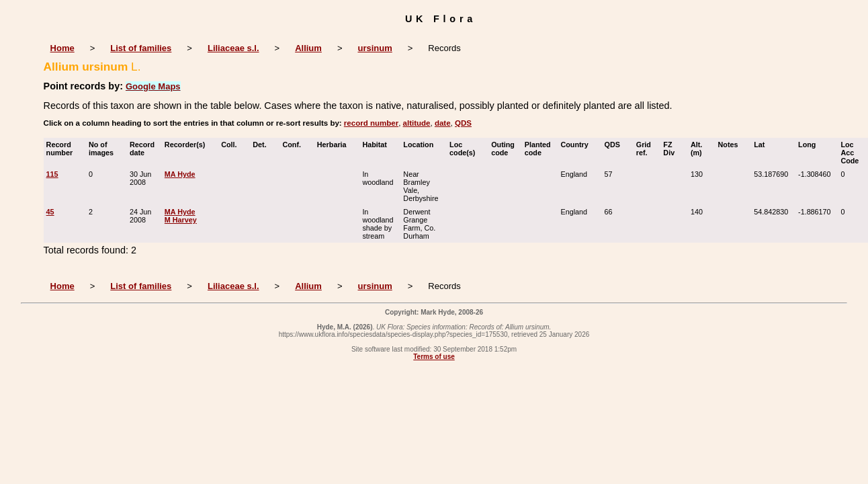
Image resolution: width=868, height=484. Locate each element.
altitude (417, 123)
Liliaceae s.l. (233, 48)
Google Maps (153, 86)
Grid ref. (645, 149)
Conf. (295, 145)
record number (371, 123)
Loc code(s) (465, 149)
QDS (463, 123)
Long (810, 145)
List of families (141, 48)
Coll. (232, 145)
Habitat (378, 145)
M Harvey (181, 220)
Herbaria (335, 145)
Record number (63, 149)
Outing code (503, 149)
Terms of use (434, 357)
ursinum (375, 48)
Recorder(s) (188, 145)
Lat (762, 145)
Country (577, 145)
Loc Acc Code (853, 153)
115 (52, 174)
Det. (262, 145)
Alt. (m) (699, 149)
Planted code (538, 149)
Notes (731, 145)
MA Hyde (180, 174)
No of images (104, 149)
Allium (308, 48)
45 (50, 212)
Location (421, 145)
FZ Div (672, 149)
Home (62, 48)
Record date (142, 149)
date (443, 123)
